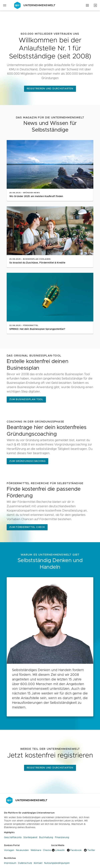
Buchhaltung (46, 837)
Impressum (10, 863)
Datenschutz (25, 863)
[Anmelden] (95, 5)
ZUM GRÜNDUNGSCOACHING (27, 461)
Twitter (89, 850)
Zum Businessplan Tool (26, 399)
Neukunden (22, 850)
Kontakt (38, 863)
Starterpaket (30, 837)
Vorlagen (9, 850)
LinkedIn (58, 850)
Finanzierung (62, 837)
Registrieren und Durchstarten (50, 89)
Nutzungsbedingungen (57, 863)
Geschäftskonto (13, 837)
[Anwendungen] (87, 5)
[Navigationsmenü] (5, 5)
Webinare (36, 850)
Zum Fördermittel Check (27, 527)
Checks (47, 850)
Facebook (74, 850)
